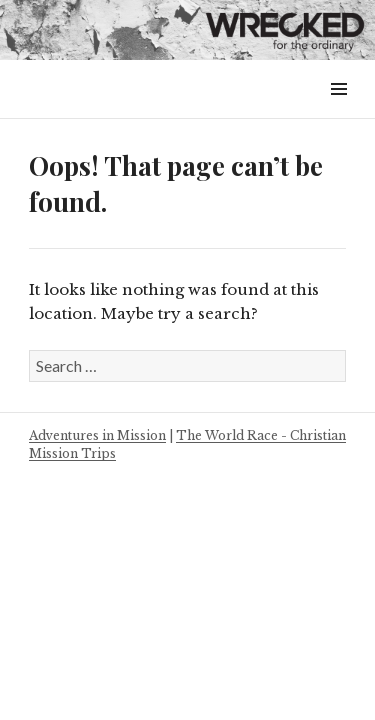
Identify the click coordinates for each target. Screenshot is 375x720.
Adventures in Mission (97, 435)
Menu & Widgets (338, 111)
